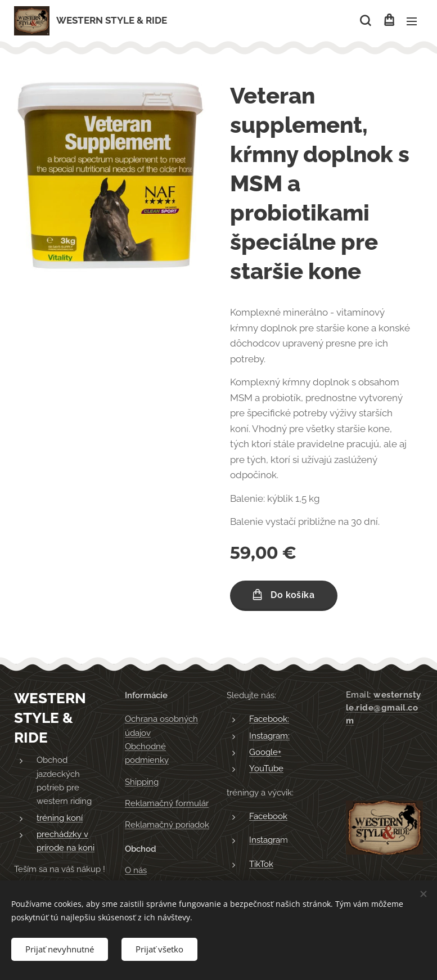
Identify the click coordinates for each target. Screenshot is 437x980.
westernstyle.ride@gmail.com (384, 708)
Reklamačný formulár (167, 803)
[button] (365, 21)
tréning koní (60, 817)
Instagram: (269, 735)
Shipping (142, 781)
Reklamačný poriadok (167, 825)
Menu (412, 21)
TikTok (261, 864)
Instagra (265, 840)
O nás (136, 870)
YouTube (266, 768)
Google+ (265, 752)
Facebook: (269, 719)
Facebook (268, 816)
